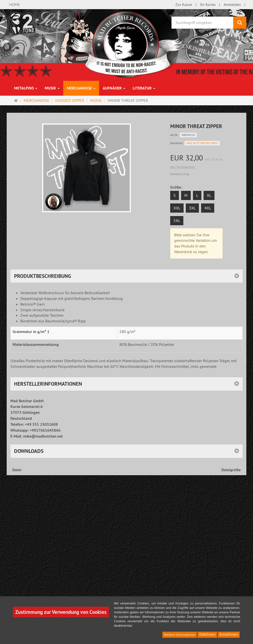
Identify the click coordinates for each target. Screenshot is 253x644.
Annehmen (229, 634)
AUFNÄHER (114, 88)
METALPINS (26, 88)
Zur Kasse (184, 4)
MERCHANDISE (81, 88)
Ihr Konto (208, 4)
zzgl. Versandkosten (182, 167)
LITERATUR (144, 88)
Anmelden (232, 4)
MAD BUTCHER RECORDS (202, 143)
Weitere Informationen (180, 635)
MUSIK (52, 88)
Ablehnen (207, 634)
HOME (15, 4)
